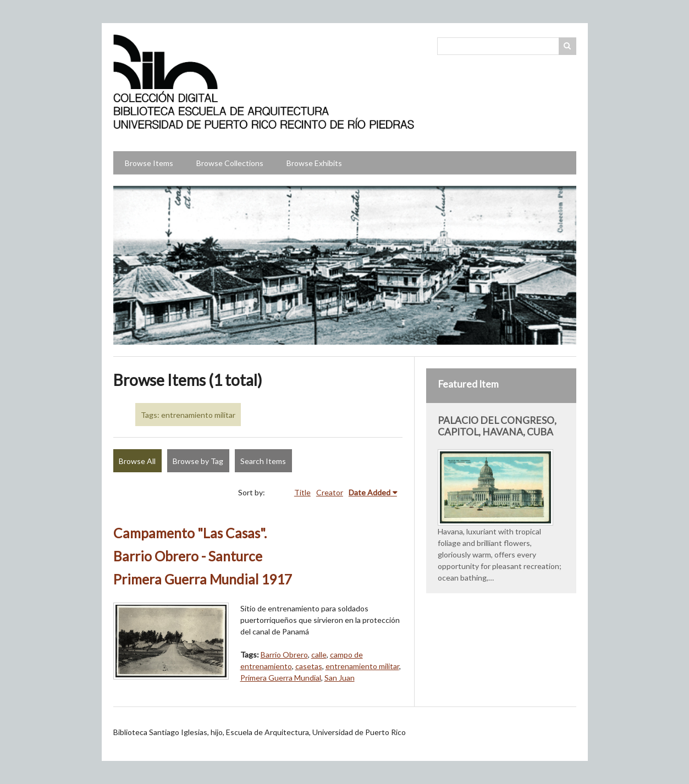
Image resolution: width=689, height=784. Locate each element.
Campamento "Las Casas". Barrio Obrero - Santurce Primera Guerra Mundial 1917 (203, 556)
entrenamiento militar (362, 666)
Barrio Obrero (284, 655)
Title (302, 492)
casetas (309, 666)
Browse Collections (230, 163)
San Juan (340, 678)
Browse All (137, 461)
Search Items (263, 461)
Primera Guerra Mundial (281, 678)
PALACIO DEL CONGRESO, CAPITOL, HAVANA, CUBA (497, 426)
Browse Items (149, 163)
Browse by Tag (198, 461)
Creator (330, 492)
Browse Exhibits (314, 163)
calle (319, 655)
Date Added (370, 492)
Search (567, 46)
